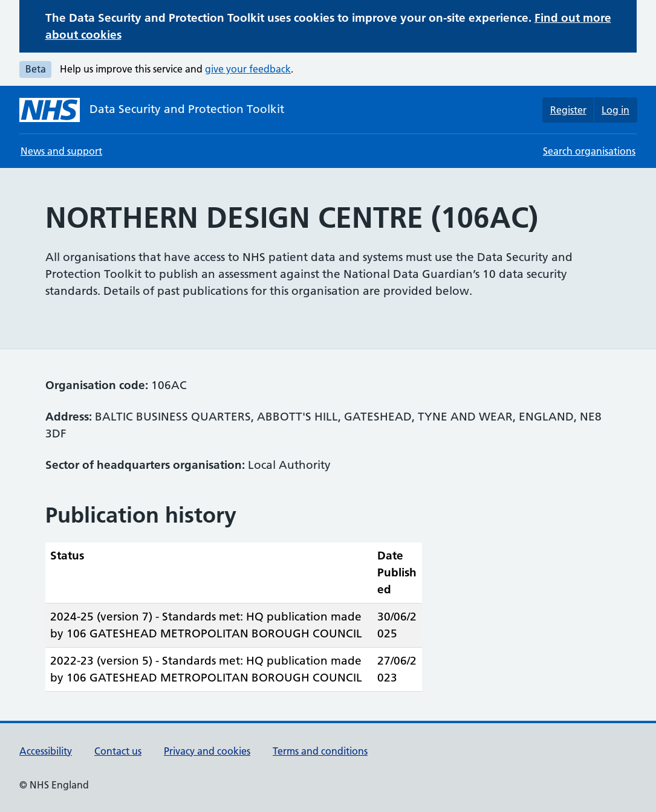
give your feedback (248, 69)
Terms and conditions (320, 751)
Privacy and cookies (207, 751)
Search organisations (589, 151)
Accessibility (46, 751)
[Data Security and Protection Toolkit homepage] (152, 110)
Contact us (118, 751)
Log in (615, 110)
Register (568, 110)
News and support (61, 151)
